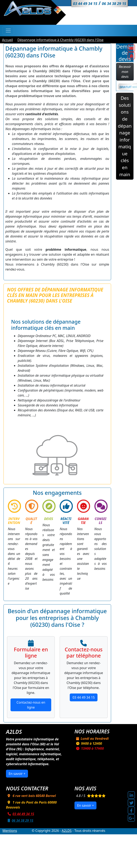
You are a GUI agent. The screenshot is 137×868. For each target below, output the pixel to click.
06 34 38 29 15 (20, 821)
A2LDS (67, 831)
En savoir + (17, 774)
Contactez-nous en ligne (31, 705)
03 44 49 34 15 (84, 697)
